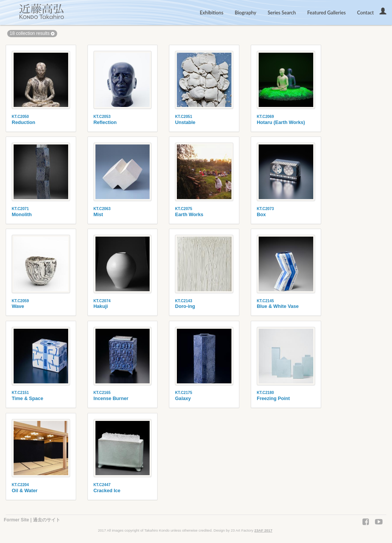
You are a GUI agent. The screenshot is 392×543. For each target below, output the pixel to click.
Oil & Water (25, 491)
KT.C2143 (184, 301)
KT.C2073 (265, 209)
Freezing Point (273, 399)
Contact (365, 13)
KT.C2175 (184, 393)
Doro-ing (185, 306)
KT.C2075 (184, 209)
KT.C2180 (265, 393)
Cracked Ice (107, 491)
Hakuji (101, 306)
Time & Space (27, 399)
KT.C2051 (184, 117)
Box (261, 215)
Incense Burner (111, 399)
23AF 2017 (263, 530)
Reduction (23, 122)
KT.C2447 (102, 485)
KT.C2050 (20, 117)
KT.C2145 (265, 301)
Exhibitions (212, 13)
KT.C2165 (102, 393)
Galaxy (183, 399)
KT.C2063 (102, 209)
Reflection (105, 122)
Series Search (282, 13)
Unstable (185, 122)
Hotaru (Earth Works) (281, 122)
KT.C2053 (102, 117)
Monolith (22, 215)
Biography (246, 13)
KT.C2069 (265, 117)
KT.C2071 (20, 209)
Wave (18, 306)
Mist (98, 215)
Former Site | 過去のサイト (32, 520)
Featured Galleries (326, 13)
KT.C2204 (20, 485)
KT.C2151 (20, 393)
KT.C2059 (20, 301)
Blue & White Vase (278, 306)
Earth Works (189, 215)
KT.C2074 (102, 301)
